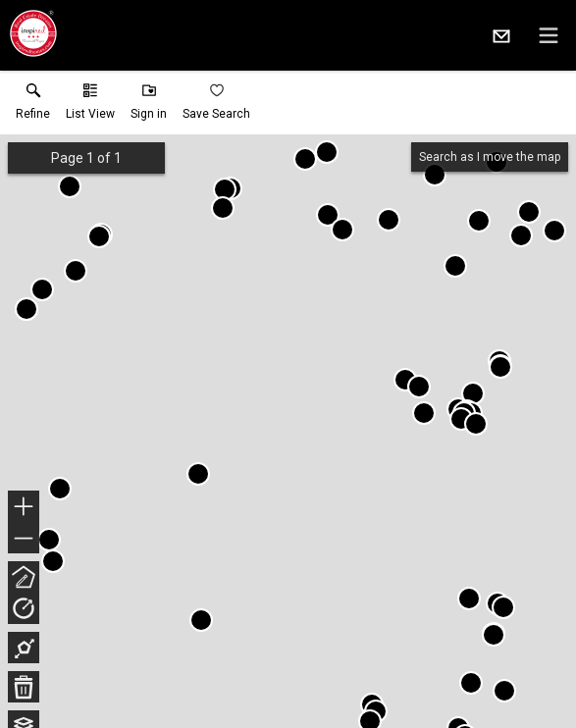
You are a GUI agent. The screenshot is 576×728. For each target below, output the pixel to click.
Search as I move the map (490, 157)
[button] (90, 106)
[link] (33, 106)
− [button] (24, 539)
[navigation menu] (549, 35)
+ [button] (24, 508)
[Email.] (501, 35)
